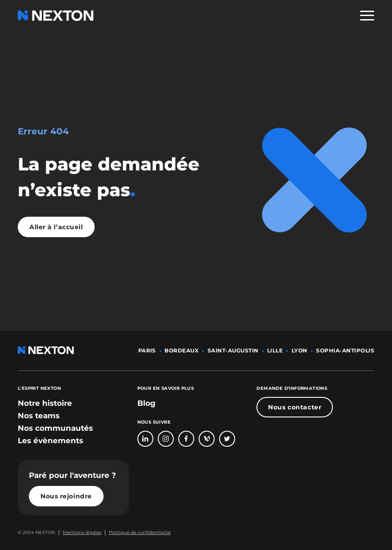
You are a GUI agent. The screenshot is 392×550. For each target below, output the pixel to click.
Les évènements (50, 441)
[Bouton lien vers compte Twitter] (227, 439)
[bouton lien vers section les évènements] (50, 441)
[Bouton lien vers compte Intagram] (166, 439)
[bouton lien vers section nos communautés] (55, 428)
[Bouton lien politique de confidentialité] (138, 533)
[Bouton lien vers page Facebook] (186, 439)
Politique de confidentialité (140, 532)
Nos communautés (55, 428)
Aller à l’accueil (56, 227)
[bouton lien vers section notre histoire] (45, 403)
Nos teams (39, 416)
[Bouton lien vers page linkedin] (145, 439)
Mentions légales (82, 532)
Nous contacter (295, 407)
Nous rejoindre (66, 496)
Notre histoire (45, 403)
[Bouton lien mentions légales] (80, 533)
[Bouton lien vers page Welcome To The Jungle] (207, 439)
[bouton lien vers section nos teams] (39, 416)
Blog (146, 403)
